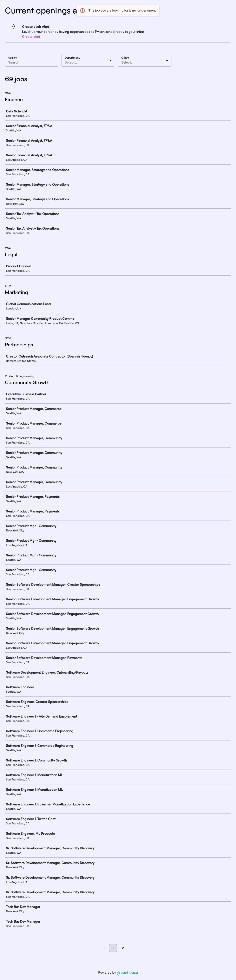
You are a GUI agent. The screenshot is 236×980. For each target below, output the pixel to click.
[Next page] (131, 948)
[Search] (32, 63)
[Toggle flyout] (111, 61)
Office (125, 58)
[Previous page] (105, 948)
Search (13, 58)
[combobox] (65, 62)
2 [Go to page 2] (123, 948)
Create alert (31, 37)
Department (72, 58)
